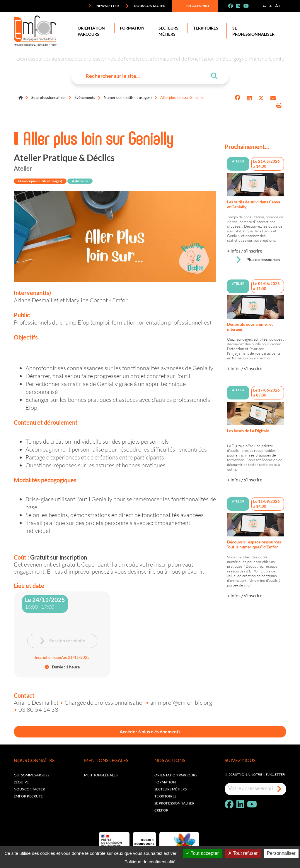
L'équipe (21, 782)
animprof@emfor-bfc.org (181, 702)
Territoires (205, 28)
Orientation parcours (176, 775)
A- (264, 6)
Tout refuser (243, 853)
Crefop (161, 810)
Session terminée (62, 641)
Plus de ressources (258, 260)
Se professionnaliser (252, 31)
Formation (131, 28)
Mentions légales (101, 775)
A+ (278, 6)
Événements (85, 97)
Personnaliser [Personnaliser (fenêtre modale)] (281, 853)
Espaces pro (194, 6)
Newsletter (104, 6)
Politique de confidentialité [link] (150, 862)
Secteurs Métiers (167, 31)
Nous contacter (146, 6)
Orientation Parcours (90, 31)
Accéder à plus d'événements (150, 731)
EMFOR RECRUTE (28, 796)
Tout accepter (202, 853)
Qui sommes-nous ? (31, 775)
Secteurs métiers (171, 789)
